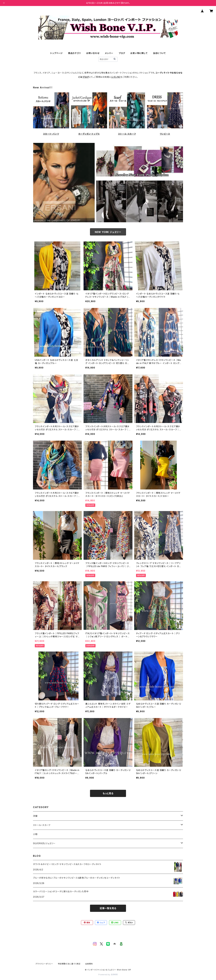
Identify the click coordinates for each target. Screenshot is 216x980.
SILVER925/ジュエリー (44, 843)
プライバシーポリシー (44, 964)
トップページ (56, 53)
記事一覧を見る (108, 908)
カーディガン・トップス (89, 134)
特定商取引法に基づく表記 (69, 964)
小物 (35, 834)
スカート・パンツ (51, 134)
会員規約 (89, 964)
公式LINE (116, 77)
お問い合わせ (93, 53)
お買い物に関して (139, 53)
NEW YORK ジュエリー (108, 232)
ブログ (122, 53)
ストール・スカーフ (127, 134)
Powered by (108, 975)
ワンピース (165, 134)
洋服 (35, 816)
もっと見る (108, 793)
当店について (159, 53)
